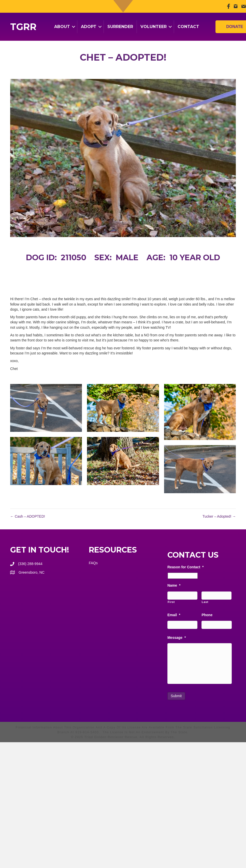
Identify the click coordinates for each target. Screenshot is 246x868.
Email (174, 615)
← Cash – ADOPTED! (28, 516)
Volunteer (154, 27)
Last (205, 602)
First (171, 602)
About (62, 27)
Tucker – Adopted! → (219, 516)
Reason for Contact (186, 567)
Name (174, 585)
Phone (207, 615)
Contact (188, 27)
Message (177, 638)
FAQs (93, 563)
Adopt (89, 27)
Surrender (120, 27)
